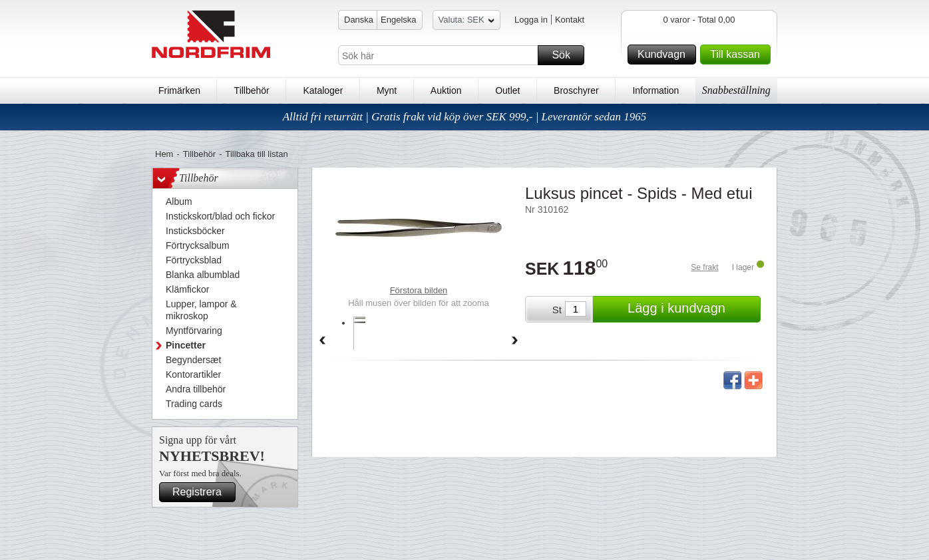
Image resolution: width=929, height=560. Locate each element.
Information (655, 90)
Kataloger (323, 90)
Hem (164, 154)
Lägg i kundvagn (692, 309)
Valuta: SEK (466, 22)
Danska (359, 20)
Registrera (202, 492)
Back (322, 341)
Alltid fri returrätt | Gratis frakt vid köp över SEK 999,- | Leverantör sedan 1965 (465, 117)
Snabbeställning (736, 90)
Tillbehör (252, 90)
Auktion (446, 90)
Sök (566, 55)
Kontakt (570, 20)
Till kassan (738, 55)
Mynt (387, 90)
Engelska (398, 20)
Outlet (507, 90)
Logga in (531, 20)
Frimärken (179, 90)
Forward (515, 341)
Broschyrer (576, 90)
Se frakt (704, 267)
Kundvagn (665, 55)
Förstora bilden (419, 290)
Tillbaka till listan (257, 154)
